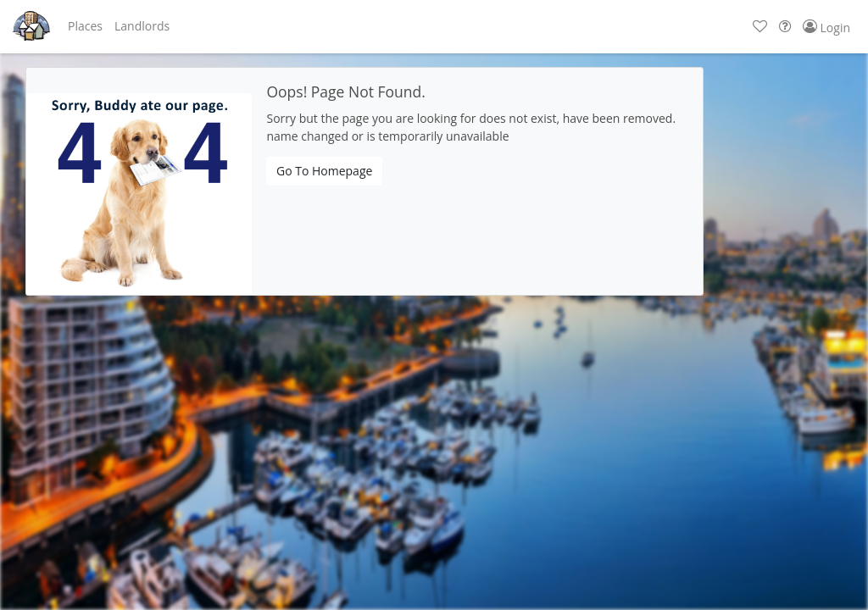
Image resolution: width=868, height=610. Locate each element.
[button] (85, 26)
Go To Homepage (324, 171)
